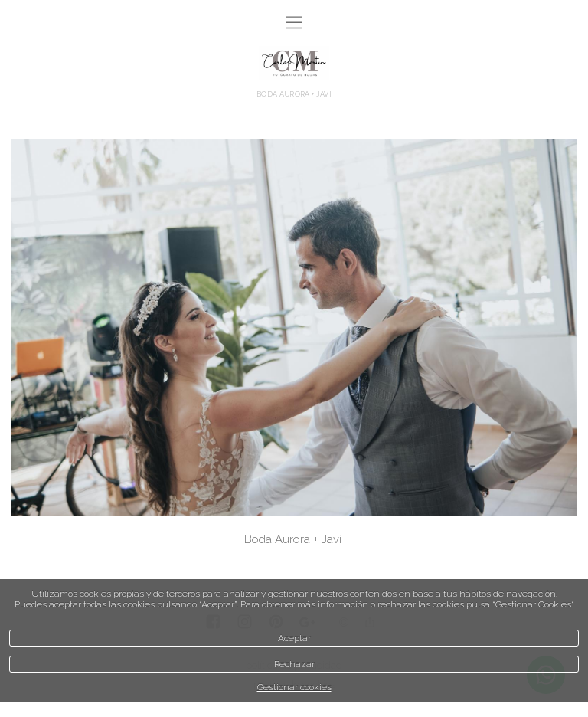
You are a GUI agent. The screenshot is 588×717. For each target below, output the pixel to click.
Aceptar (294, 638)
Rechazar (294, 664)
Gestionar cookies (294, 687)
